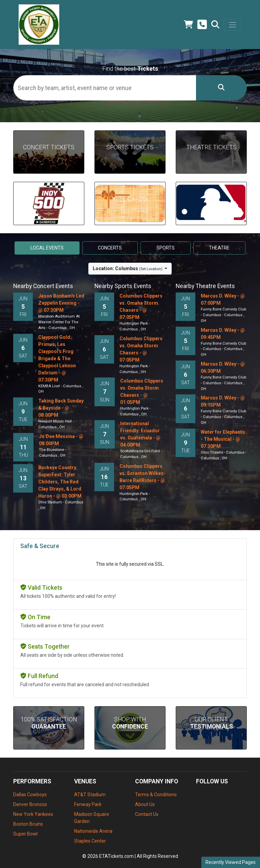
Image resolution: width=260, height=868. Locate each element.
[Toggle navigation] (233, 25)
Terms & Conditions (156, 795)
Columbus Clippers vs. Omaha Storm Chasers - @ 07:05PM (141, 307)
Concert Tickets (49, 147)
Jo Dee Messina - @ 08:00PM (61, 440)
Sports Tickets (130, 147)
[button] (215, 25)
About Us (145, 804)
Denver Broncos (30, 804)
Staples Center (90, 841)
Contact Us (147, 814)
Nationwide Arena (93, 831)
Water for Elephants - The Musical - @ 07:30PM (223, 439)
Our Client (211, 723)
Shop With (130, 723)
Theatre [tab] (219, 248)
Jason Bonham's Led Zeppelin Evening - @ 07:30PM (61, 303)
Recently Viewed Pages (231, 862)
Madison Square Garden (92, 818)
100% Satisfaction (49, 723)
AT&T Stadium (90, 795)
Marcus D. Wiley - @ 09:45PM (223, 334)
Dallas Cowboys (30, 795)
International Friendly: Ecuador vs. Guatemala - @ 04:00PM (140, 434)
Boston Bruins (28, 824)
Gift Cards (130, 199)
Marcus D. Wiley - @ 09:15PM (223, 401)
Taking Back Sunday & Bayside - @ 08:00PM (61, 408)
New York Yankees (33, 814)
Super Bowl (25, 834)
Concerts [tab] (110, 248)
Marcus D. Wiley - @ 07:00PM (223, 299)
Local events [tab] (47, 248)
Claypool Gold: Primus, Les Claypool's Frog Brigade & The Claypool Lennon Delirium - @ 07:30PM (57, 359)
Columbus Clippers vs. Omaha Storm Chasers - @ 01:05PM (142, 392)
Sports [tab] (166, 248)
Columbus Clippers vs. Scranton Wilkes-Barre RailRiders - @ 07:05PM (143, 477)
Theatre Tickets (211, 147)
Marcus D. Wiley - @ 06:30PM (223, 367)
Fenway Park (88, 804)
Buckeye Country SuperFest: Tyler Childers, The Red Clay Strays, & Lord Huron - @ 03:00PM (60, 482)
